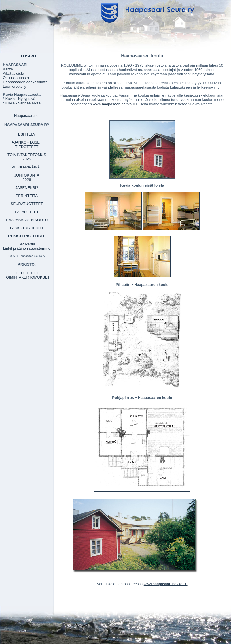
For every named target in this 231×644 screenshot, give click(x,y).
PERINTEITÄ (27, 196)
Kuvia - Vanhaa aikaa (23, 103)
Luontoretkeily (15, 86)
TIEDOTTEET (27, 273)
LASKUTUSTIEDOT (27, 228)
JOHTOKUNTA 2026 (27, 177)
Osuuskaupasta (16, 78)
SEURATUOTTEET (27, 204)
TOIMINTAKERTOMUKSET (27, 277)
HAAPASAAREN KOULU (27, 220)
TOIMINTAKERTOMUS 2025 (27, 157)
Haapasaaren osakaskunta (25, 82)
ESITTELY (27, 134)
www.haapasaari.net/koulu (115, 104)
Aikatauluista (14, 73)
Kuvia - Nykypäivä (20, 99)
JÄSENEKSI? (27, 188)
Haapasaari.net (27, 116)
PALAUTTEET (27, 212)
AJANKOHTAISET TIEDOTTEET (27, 144)
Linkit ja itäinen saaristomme (27, 248)
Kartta (8, 69)
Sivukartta (27, 244)
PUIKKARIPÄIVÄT (27, 167)
